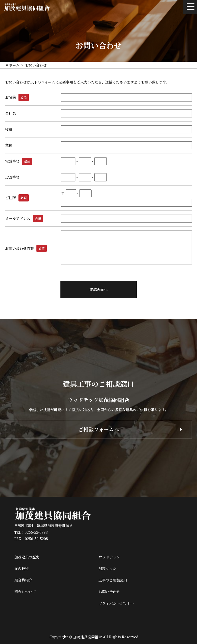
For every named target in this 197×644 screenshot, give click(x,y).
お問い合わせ (109, 592)
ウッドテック (109, 557)
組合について (25, 592)
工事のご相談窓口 (113, 580)
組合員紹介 (23, 580)
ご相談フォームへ (99, 429)
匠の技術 (22, 568)
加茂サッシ (107, 568)
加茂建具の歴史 (27, 557)
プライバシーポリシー (116, 603)
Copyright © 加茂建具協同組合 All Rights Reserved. (95, 637)
